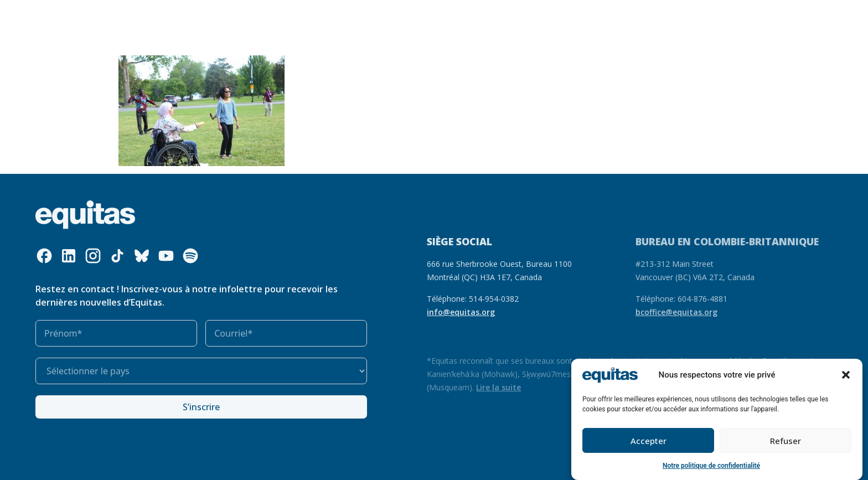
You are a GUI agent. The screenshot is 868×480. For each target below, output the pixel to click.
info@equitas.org (461, 312)
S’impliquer (489, 15)
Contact (712, 15)
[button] (846, 375)
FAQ (680, 15)
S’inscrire (201, 407)
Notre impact (423, 15)
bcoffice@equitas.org (676, 312)
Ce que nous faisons (265, 15)
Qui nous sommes (164, 15)
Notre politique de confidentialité (711, 466)
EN (658, 15)
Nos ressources (354, 15)
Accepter (649, 441)
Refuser (786, 441)
